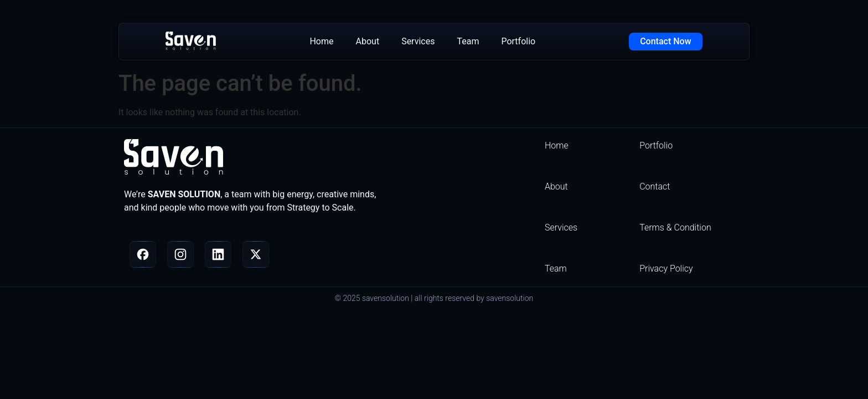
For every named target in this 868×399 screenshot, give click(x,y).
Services (418, 41)
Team (468, 41)
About (368, 41)
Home (321, 41)
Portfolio (518, 41)
